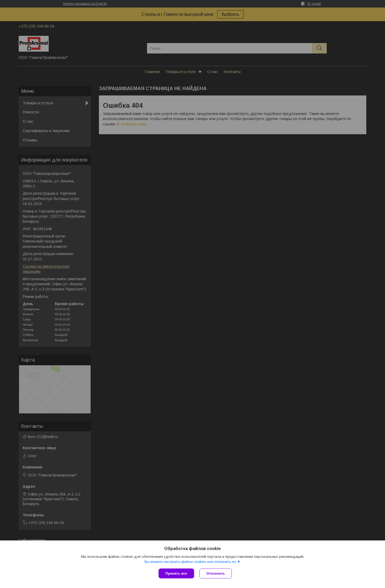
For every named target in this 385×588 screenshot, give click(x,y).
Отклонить (216, 573)
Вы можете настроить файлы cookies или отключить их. (191, 562)
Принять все (176, 573)
